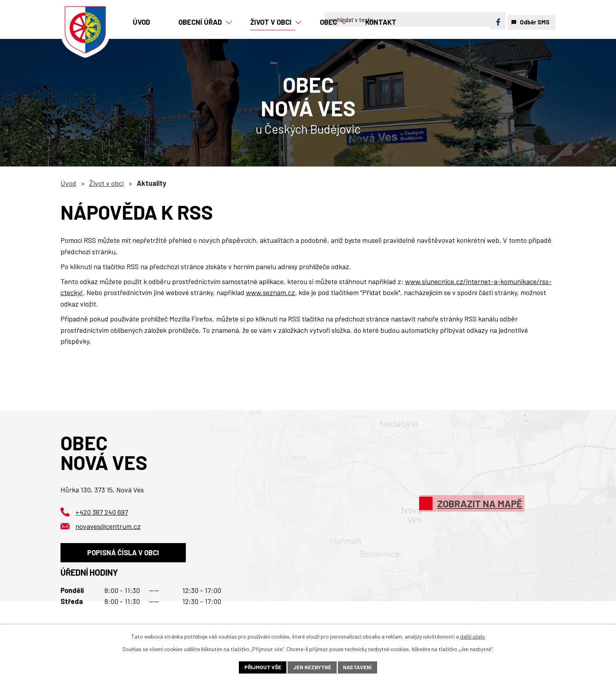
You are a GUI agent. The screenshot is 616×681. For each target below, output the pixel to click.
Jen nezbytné (312, 667)
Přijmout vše (261, 667)
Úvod (68, 183)
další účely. (473, 636)
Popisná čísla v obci (124, 554)
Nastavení (358, 667)
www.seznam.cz (270, 292)
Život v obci (106, 183)
